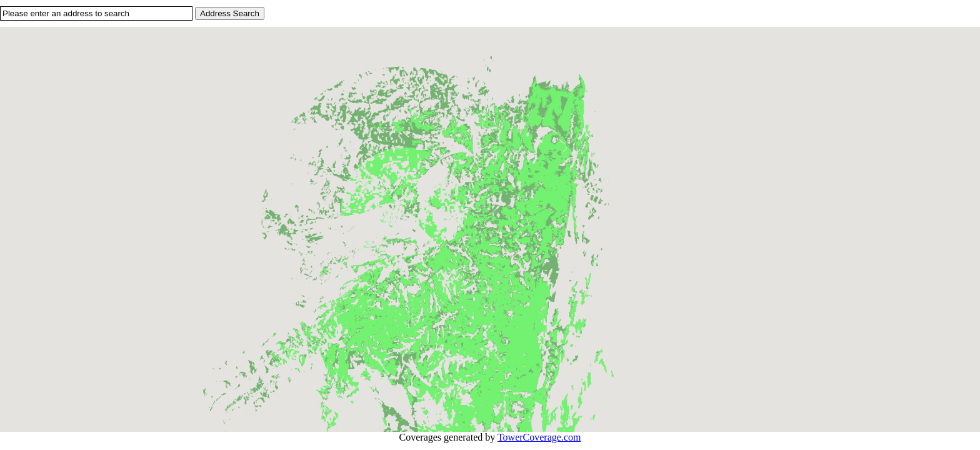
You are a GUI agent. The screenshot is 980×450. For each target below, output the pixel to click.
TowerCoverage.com (539, 437)
